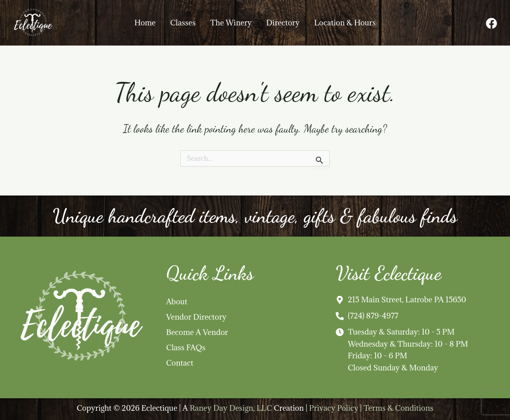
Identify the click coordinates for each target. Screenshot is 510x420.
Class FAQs (186, 347)
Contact (180, 363)
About (177, 301)
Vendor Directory (196, 317)
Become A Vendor (197, 332)
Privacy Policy (334, 408)
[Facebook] (491, 23)
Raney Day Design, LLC (231, 408)
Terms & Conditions (398, 408)
